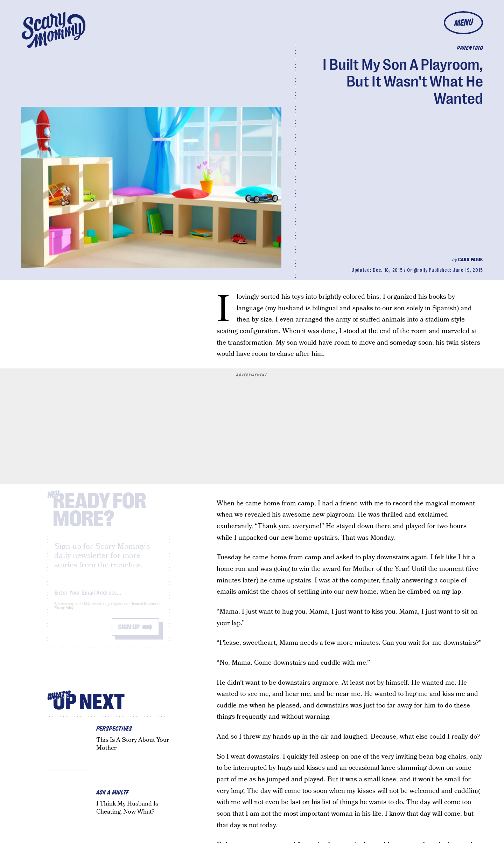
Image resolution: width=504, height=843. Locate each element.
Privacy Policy (64, 614)
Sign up (129, 633)
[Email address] (108, 597)
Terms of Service (143, 610)
